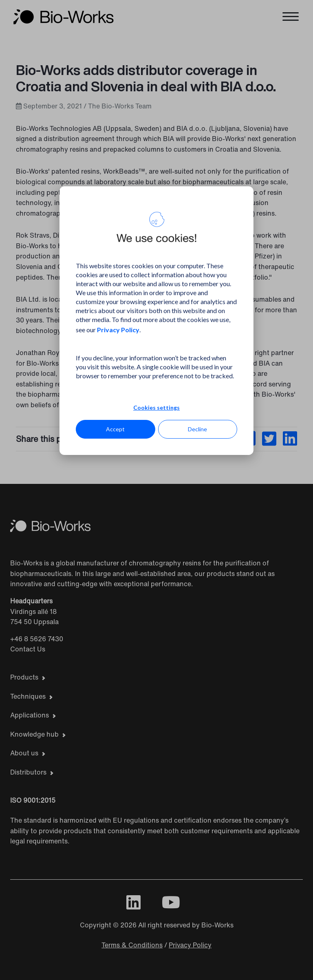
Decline (197, 429)
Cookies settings (156, 407)
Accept (115, 429)
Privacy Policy (118, 330)
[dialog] (156, 321)
